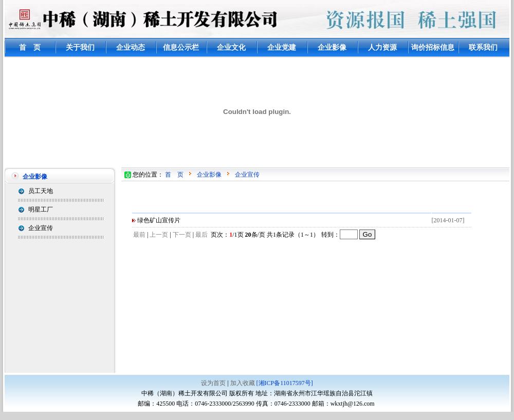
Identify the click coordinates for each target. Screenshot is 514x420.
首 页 (30, 47)
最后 (201, 235)
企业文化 (231, 47)
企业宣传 (41, 228)
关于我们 (80, 47)
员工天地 (41, 191)
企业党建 (282, 47)
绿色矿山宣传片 (159, 220)
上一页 (159, 235)
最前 (139, 235)
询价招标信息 (433, 47)
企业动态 (131, 47)
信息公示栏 (181, 47)
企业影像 (332, 47)
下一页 (182, 235)
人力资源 (382, 47)
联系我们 (483, 47)
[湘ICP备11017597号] (285, 383)
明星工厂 (41, 209)
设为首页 (213, 383)
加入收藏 (243, 383)
